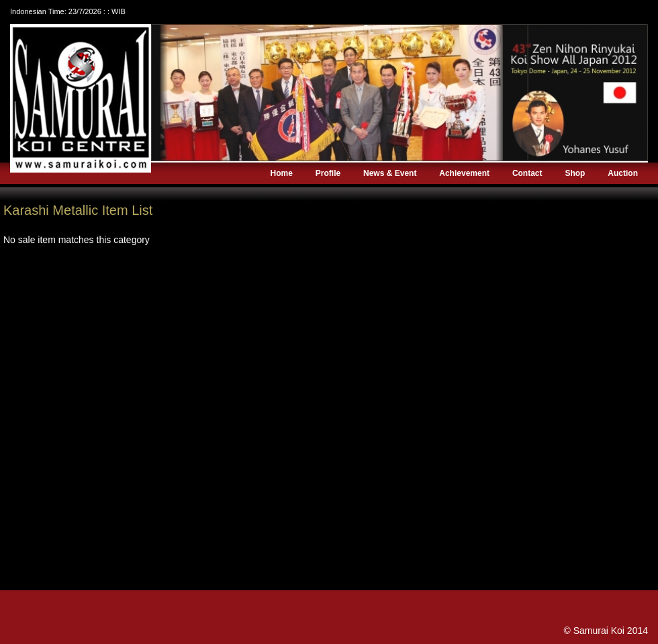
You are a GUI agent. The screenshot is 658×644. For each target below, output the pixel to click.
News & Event (390, 173)
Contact (527, 173)
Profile (328, 173)
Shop (575, 173)
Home (282, 173)
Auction (623, 173)
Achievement (464, 173)
